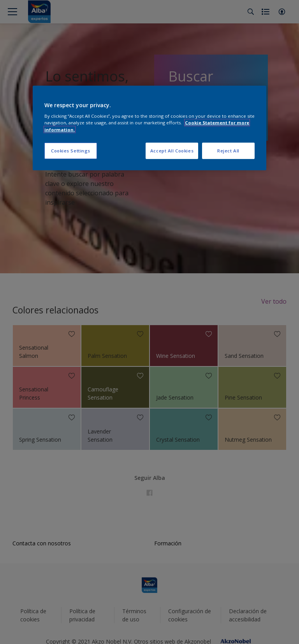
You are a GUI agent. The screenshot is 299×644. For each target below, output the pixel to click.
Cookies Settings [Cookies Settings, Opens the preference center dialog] (71, 150)
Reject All (228, 150)
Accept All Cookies (172, 150)
